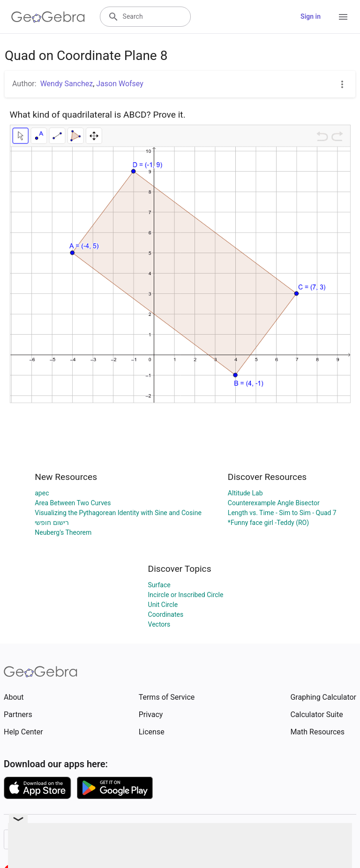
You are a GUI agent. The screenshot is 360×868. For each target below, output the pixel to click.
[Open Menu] (343, 17)
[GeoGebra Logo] (48, 17)
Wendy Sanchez (67, 84)
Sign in (311, 16)
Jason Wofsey (120, 84)
